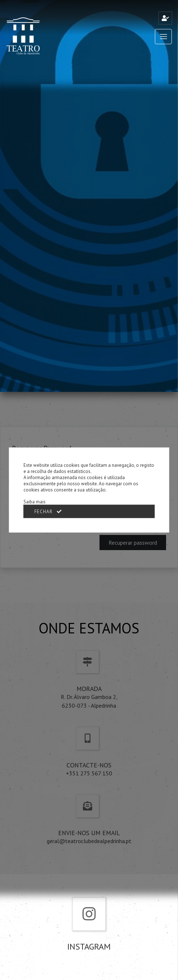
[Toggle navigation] (163, 37)
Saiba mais (35, 502)
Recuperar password (133, 543)
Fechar (48, 512)
